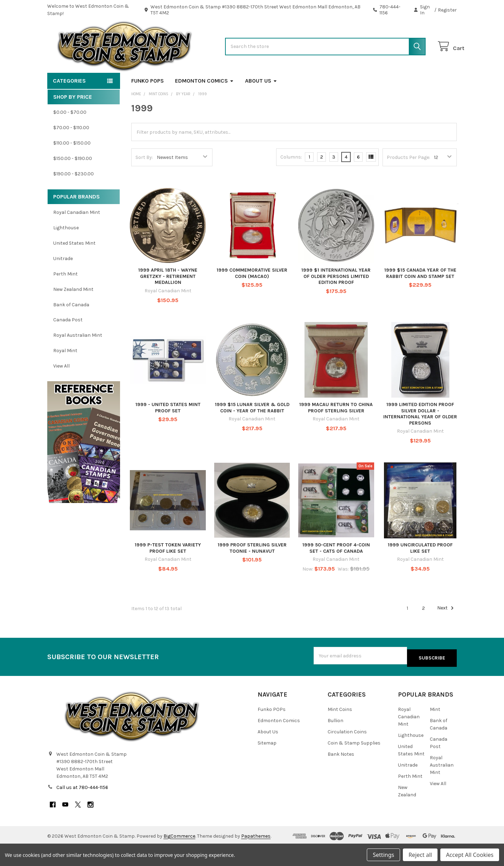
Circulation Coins (347, 752)
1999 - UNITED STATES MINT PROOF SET (168, 430)
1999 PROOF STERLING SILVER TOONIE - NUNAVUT (252, 570)
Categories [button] (69, 103)
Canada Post (68, 342)
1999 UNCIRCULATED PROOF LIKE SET (420, 570)
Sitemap (267, 763)
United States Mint (74, 266)
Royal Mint (65, 373)
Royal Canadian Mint (77, 235)
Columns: (291, 179)
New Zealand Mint (73, 312)
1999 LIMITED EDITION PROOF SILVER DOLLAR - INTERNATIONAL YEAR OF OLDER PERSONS (420, 436)
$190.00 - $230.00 (73, 196)
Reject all (420, 855)
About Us (261, 103)
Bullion (335, 741)
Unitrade (63, 281)
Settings (383, 855)
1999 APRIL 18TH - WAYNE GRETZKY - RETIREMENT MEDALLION (168, 299)
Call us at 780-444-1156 (82, 807)
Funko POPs (148, 103)
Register (447, 10)
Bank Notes (341, 774)
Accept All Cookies (470, 855)
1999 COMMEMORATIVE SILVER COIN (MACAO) (252, 296)
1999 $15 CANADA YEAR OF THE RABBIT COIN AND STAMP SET (420, 296)
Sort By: (144, 180)
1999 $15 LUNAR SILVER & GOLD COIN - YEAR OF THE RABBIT (252, 430)
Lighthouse (66, 250)
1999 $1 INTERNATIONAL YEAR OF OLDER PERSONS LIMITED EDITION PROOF (336, 299)
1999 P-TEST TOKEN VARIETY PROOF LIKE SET (168, 570)
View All (61, 388)
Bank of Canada (71, 327)
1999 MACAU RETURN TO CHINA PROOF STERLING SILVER (336, 430)
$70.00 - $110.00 (71, 150)
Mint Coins (340, 730)
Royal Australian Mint (78, 358)
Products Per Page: (408, 180)
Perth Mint (65, 296)
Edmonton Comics (204, 103)
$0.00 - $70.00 (70, 135)
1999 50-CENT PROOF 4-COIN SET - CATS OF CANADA (336, 570)
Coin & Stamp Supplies (354, 763)
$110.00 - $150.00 (72, 165)
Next (446, 630)
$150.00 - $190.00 (73, 181)
